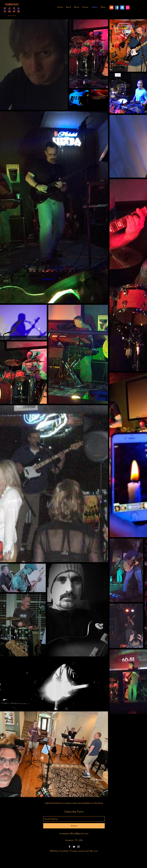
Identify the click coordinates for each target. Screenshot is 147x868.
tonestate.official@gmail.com (74, 833)
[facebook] (117, 7)
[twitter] (122, 7)
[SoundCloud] (111, 7)
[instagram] (128, 7)
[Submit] (74, 826)
